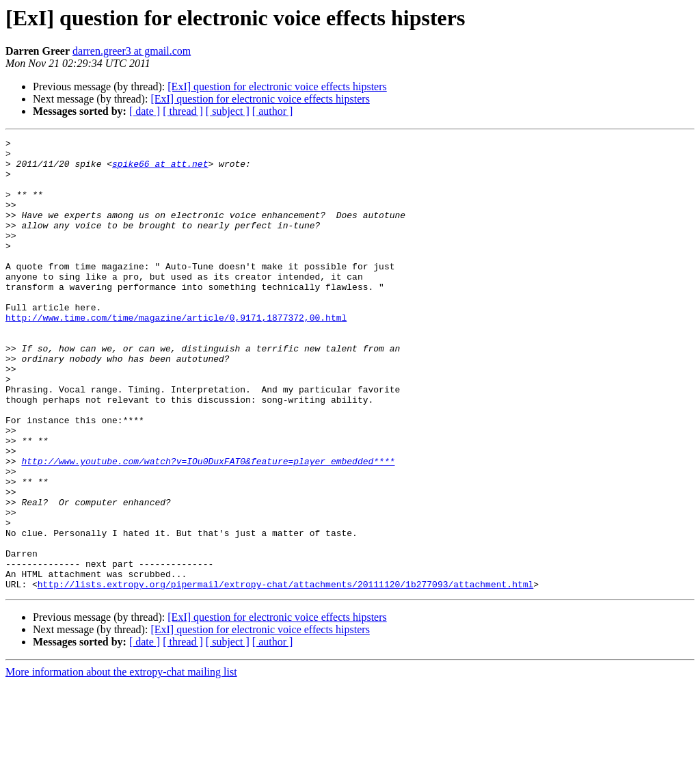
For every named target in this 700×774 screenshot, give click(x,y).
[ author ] (273, 111)
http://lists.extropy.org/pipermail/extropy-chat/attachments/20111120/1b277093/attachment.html (285, 674)
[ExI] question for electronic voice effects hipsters (277, 86)
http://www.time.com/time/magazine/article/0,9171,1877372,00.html (176, 354)
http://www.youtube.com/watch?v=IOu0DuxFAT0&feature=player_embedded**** (208, 526)
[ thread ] (183, 111)
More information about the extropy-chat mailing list (121, 762)
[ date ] (145, 111)
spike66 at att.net (160, 170)
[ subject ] (228, 111)
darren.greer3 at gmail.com (132, 51)
